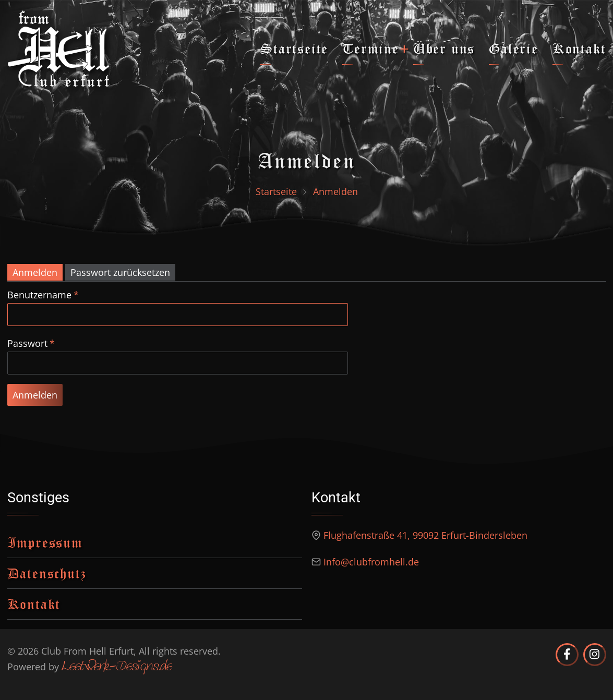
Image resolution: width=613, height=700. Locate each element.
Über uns (444, 48)
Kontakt (579, 48)
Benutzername (39, 295)
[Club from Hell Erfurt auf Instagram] (595, 655)
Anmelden (35, 272)
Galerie (514, 48)
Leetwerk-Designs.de (117, 667)
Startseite (294, 48)
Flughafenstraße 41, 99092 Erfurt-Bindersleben (425, 535)
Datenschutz (47, 573)
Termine (371, 48)
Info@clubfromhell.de (371, 562)
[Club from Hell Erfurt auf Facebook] (567, 655)
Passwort (27, 343)
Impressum (45, 542)
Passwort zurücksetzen (120, 272)
